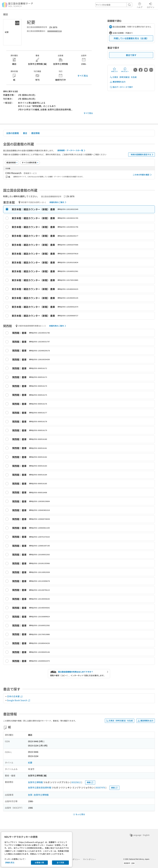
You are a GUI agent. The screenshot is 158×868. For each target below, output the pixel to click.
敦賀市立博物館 (35, 782)
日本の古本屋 (15, 696)
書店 (25, 133)
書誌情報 (35, 133)
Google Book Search (19, 700)
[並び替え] (12, 162)
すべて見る (83, 76)
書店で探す (131, 55)
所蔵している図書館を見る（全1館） (131, 38)
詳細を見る (10, 862)
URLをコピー (125, 70)
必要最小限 (39, 862)
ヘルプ (140, 5)
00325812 (76, 782)
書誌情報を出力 (118, 82)
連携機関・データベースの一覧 (72, 150)
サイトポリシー (90, 859)
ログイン (151, 5)
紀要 (30, 763)
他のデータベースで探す (121, 87)
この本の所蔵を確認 (143, 175)
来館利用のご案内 (58, 202)
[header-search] (114, 5)
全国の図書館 (13, 133)
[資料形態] (30, 162)
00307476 (100, 787)
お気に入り (114, 70)
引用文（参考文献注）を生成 (123, 77)
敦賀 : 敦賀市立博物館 (38, 795)
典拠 (90, 782)
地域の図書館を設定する (142, 155)
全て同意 (60, 862)
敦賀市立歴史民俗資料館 (40, 787)
